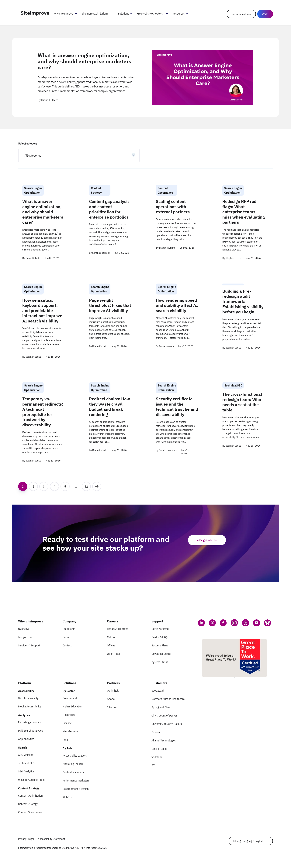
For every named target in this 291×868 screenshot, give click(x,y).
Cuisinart (157, 732)
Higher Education (73, 706)
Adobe (111, 699)
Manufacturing (71, 731)
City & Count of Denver (164, 715)
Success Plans (160, 645)
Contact (67, 645)
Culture (111, 637)
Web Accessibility (28, 698)
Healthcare (69, 715)
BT (153, 765)
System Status (160, 662)
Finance (67, 723)
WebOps (68, 797)
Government (70, 698)
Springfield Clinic (161, 707)
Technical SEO (26, 763)
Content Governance (30, 812)
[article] (145, 77)
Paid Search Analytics (31, 731)
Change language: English (248, 841)
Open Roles (114, 654)
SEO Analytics (26, 771)
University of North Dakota (167, 724)
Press (66, 637)
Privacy (22, 839)
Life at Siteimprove (118, 629)
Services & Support (29, 645)
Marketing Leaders (73, 764)
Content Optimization (30, 796)
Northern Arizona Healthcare (168, 699)
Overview (23, 629)
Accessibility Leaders (75, 756)
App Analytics (26, 739)
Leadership (69, 629)
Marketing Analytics (29, 722)
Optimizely (113, 691)
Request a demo (241, 14)
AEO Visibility (26, 755)
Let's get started (207, 540)
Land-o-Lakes (159, 749)
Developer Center (161, 654)
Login (265, 14)
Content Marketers (73, 772)
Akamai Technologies (164, 740)
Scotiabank (158, 691)
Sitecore (112, 707)
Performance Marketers (76, 780)
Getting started (160, 629)
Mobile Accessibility (30, 706)
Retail (66, 740)
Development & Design (76, 789)
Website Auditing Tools (31, 780)
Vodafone (157, 757)
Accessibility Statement (51, 839)
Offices (111, 645)
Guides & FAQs (160, 637)
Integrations (25, 637)
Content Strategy (28, 804)
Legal (31, 839)
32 (88, 485)
